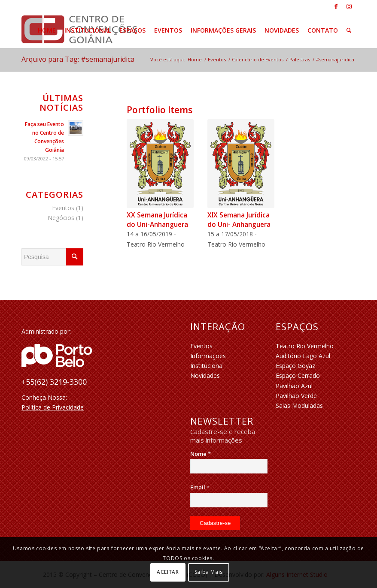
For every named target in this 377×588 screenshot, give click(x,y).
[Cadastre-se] (215, 523)
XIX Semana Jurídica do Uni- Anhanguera (239, 220)
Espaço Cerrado (298, 375)
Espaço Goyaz (295, 366)
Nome (201, 454)
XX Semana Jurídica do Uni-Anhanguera (157, 220)
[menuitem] (47, 30)
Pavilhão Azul (294, 386)
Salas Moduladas (299, 406)
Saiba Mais (209, 572)
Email (200, 487)
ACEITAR (168, 572)
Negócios (61, 218)
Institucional (207, 366)
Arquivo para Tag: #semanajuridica (78, 59)
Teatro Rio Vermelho (305, 346)
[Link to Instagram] (349, 6)
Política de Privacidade (53, 407)
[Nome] (229, 466)
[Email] (229, 500)
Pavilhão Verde (296, 396)
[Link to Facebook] (336, 6)
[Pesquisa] (349, 30)
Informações (208, 356)
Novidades (205, 375)
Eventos (63, 208)
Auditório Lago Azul (303, 356)
